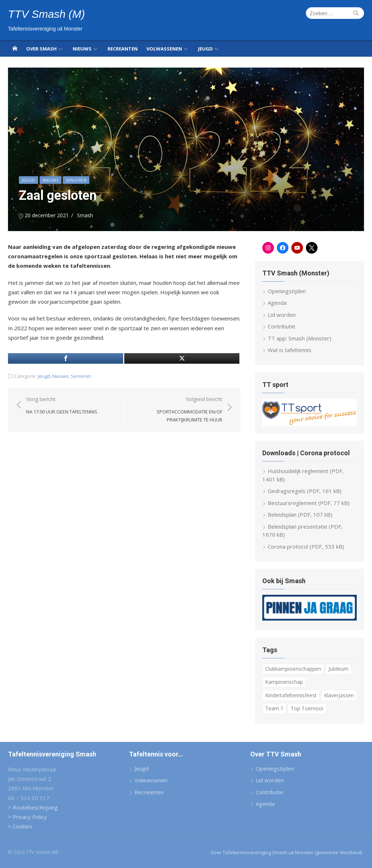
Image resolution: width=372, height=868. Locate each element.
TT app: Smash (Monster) (300, 338)
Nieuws (82, 49)
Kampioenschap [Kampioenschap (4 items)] (284, 682)
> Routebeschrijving (33, 807)
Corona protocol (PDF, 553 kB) (306, 546)
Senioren (76, 180)
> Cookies (20, 826)
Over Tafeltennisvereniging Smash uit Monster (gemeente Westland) (286, 852)
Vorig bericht (62, 406)
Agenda (277, 303)
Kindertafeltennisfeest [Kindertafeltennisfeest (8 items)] (291, 695)
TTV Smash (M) (46, 14)
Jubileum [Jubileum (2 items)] (338, 669)
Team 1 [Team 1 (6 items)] (274, 708)
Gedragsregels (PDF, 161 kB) (305, 491)
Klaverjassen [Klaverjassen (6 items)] (339, 695)
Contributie (282, 326)
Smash (85, 215)
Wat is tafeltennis (290, 350)
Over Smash (41, 49)
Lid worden (282, 315)
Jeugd (205, 49)
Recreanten (123, 49)
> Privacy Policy (27, 817)
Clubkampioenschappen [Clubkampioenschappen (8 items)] (293, 669)
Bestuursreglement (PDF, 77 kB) (309, 503)
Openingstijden (287, 291)
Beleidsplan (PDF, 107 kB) (300, 514)
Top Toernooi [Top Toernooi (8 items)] (307, 708)
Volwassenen (164, 49)
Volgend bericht (177, 410)
